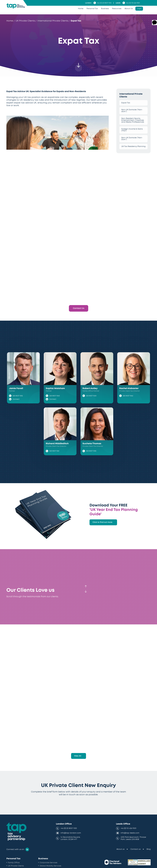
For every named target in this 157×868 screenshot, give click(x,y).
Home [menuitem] (81, 9)
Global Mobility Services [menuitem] (50, 866)
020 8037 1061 (54, 451)
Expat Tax (126, 103)
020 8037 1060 (55, 396)
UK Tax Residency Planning (133, 146)
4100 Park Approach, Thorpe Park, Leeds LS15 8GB (133, 838)
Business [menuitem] (105, 9)
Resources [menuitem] (117, 9)
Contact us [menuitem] (136, 849)
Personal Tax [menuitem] (92, 9)
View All (78, 756)
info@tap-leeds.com (130, 833)
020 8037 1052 (18, 396)
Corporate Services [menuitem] (49, 863)
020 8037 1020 (91, 396)
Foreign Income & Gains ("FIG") (132, 130)
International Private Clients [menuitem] (53, 21)
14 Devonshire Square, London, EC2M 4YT (70, 838)
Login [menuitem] (139, 9)
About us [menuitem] (120, 849)
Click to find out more (102, 522)
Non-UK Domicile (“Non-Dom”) (132, 139)
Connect (16, 399)
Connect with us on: (15, 849)
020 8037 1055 (91, 451)
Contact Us (79, 308)
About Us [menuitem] (129, 9)
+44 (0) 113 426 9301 (131, 3)
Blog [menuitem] (149, 849)
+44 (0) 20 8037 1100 (102, 3)
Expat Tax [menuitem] (76, 21)
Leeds (118, 3)
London (88, 3)
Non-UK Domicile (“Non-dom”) (132, 111)
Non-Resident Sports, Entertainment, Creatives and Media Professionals (133, 120)
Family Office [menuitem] (14, 863)
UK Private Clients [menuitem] (25, 21)
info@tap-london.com (71, 833)
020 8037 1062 (128, 396)
